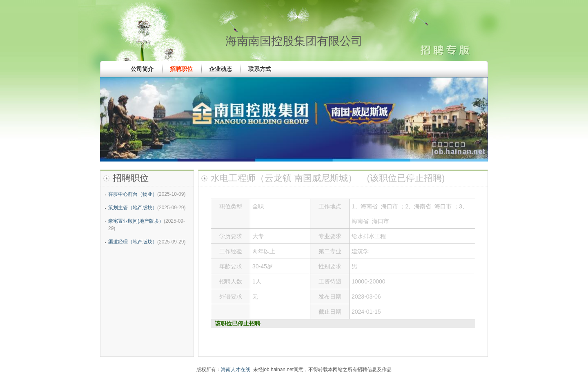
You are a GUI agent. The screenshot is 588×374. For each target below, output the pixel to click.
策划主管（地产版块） (133, 208)
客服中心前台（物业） (133, 194)
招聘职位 (181, 69)
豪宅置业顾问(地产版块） (136, 221)
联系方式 (260, 69)
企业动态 (220, 69)
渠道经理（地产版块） (133, 242)
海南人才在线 (236, 370)
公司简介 (142, 69)
